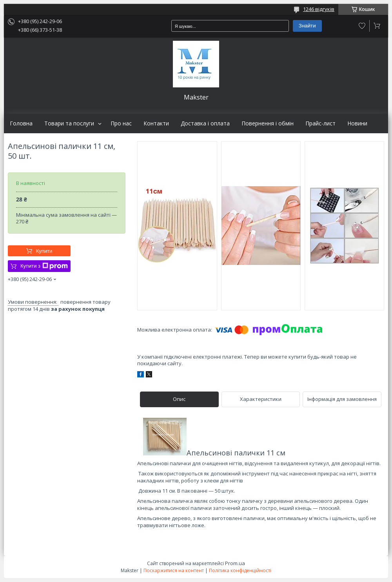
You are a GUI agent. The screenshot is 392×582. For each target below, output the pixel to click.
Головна (21, 123)
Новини (357, 123)
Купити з (44, 266)
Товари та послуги (69, 123)
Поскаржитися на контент (174, 570)
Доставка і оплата (205, 123)
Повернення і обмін (268, 123)
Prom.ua (235, 563)
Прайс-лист (320, 123)
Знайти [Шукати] (307, 26)
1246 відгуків (319, 9)
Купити (44, 251)
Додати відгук (362, 26)
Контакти (156, 123)
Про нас (121, 123)
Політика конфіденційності (240, 570)
